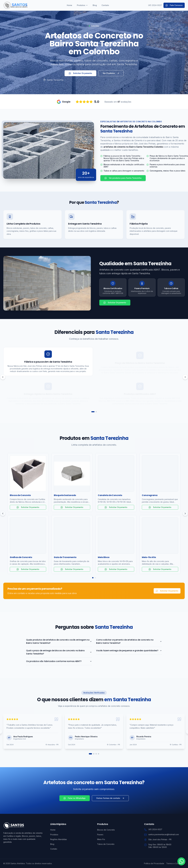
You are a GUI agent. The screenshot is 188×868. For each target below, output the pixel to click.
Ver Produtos (111, 73)
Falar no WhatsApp (75, 798)
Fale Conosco (174, 5)
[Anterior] (3, 377)
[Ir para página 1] (93, 412)
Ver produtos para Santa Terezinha (123, 178)
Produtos (82, 5)
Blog (95, 5)
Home (69, 5)
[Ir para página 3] (96, 754)
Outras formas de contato (110, 798)
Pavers (100, 835)
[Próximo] (185, 377)
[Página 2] (95, 578)
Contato (105, 5)
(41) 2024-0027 (155, 5)
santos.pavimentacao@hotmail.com (164, 834)
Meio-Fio (101, 839)
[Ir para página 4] (99, 754)
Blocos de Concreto (106, 830)
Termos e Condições (175, 863)
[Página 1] (93, 578)
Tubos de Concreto (106, 844)
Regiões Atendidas (59, 839)
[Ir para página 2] (96, 412)
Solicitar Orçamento (80, 73)
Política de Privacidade (154, 863)
